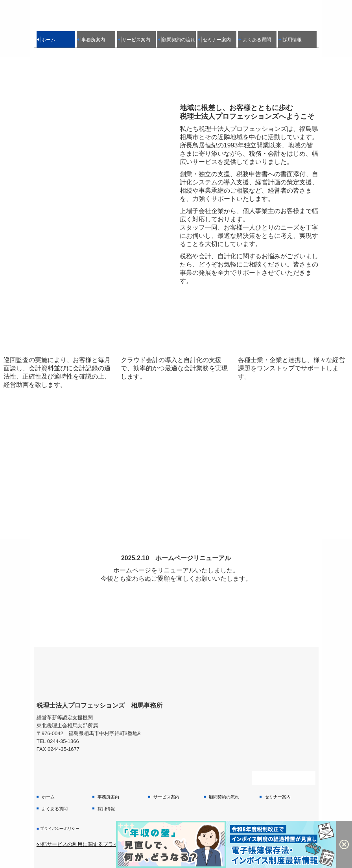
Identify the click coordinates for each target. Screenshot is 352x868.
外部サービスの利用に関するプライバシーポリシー (95, 844)
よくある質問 (257, 40)
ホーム (48, 40)
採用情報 (292, 40)
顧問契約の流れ (179, 40)
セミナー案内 (217, 40)
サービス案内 (136, 40)
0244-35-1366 (63, 741)
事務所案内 (93, 40)
